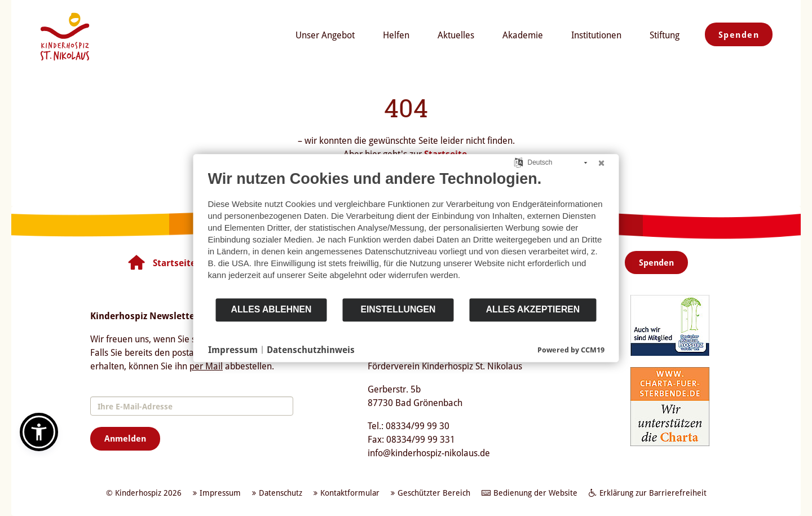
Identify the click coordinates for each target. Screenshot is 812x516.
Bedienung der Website (535, 493)
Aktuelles (456, 35)
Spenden (739, 34)
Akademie (523, 35)
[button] (39, 432)
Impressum (233, 350)
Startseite (174, 263)
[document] (406, 233)
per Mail (206, 366)
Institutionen (596, 35)
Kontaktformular (350, 493)
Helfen (396, 35)
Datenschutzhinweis (311, 350)
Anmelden (125, 438)
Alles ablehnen (272, 309)
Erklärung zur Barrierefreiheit (653, 493)
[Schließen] (602, 163)
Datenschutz (281, 493)
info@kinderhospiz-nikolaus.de (429, 453)
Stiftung (665, 35)
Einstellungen (398, 309)
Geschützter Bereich (434, 493)
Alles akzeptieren (533, 309)
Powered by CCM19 (571, 350)
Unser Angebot (325, 35)
